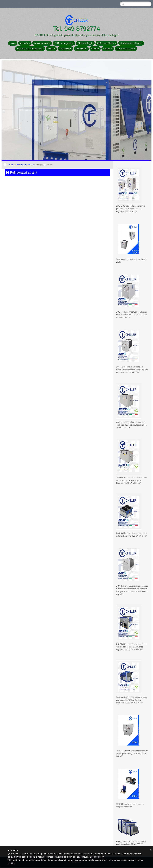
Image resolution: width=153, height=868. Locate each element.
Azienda (25, 43)
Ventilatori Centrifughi (131, 43)
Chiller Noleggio (85, 43)
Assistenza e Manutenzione (30, 49)
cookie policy (97, 857)
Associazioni (65, 49)
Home (13, 43)
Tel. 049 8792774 (77, 29)
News (51, 49)
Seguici (108, 49)
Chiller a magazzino (64, 43)
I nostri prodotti (42, 43)
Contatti (95, 49)
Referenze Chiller (107, 43)
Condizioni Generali (126, 49)
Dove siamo (81, 49)
